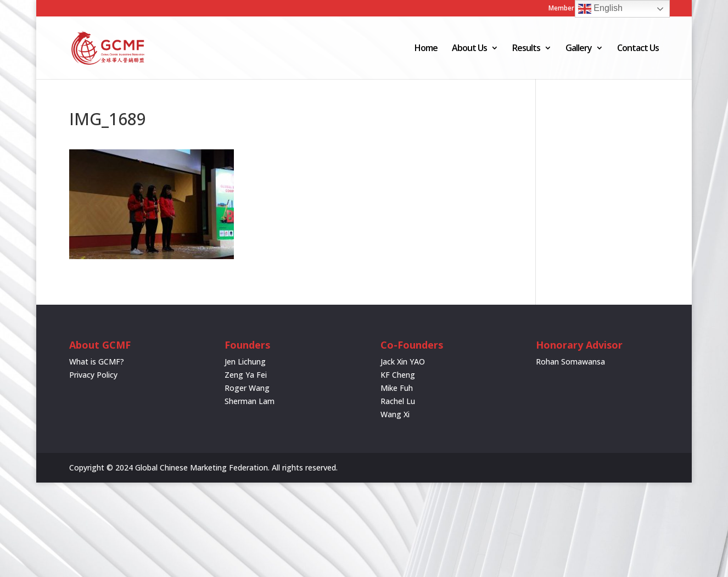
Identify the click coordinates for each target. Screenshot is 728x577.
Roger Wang (247, 388)
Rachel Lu (398, 401)
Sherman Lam (250, 401)
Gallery (579, 49)
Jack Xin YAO (403, 362)
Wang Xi (395, 414)
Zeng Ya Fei (246, 375)
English (600, 9)
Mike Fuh (397, 388)
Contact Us (638, 49)
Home (426, 49)
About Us (469, 49)
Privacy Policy (93, 375)
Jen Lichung (245, 362)
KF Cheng (398, 375)
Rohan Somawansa (570, 362)
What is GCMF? (97, 362)
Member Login (571, 9)
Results (526, 49)
